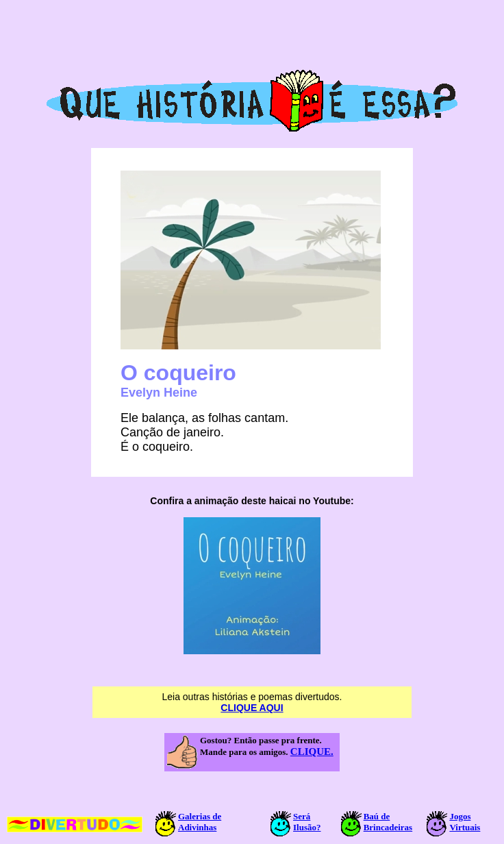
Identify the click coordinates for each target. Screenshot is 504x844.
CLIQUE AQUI (252, 708)
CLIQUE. (312, 752)
